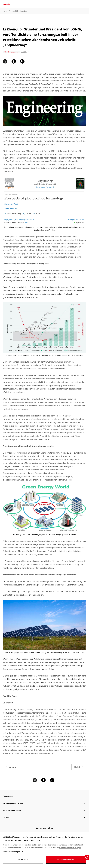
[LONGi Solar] (6, 4)
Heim (5, 11)
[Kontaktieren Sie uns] (87, 857)
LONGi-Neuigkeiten (19, 11)
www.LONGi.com (47, 753)
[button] (79, 4)
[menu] (86, 4)
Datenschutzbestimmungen (70, 848)
